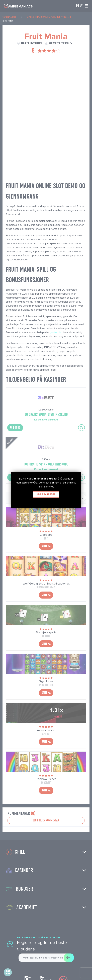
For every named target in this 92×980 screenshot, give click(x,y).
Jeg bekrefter (46, 494)
